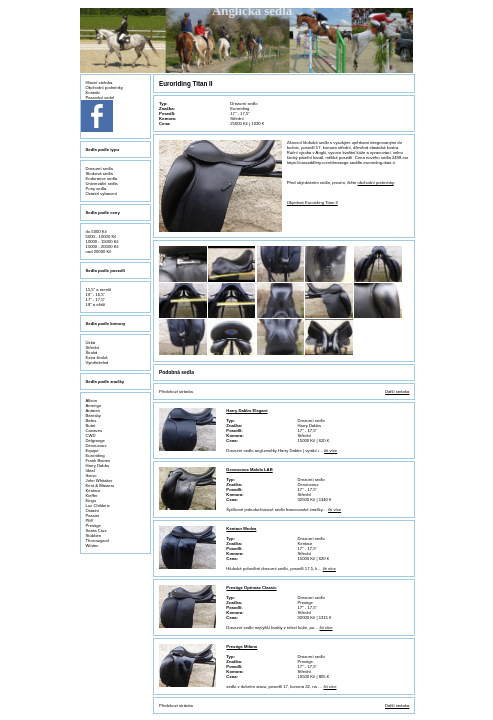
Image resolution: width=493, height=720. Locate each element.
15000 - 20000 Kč (102, 246)
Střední (93, 347)
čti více (330, 450)
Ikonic (91, 475)
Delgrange (95, 440)
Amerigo (94, 405)
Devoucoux (96, 445)
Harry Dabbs (98, 465)
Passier (93, 515)
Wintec (92, 545)
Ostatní (93, 510)
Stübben (94, 535)
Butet (91, 425)
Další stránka (397, 391)
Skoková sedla (99, 173)
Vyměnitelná (97, 362)
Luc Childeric (98, 505)
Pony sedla (96, 188)
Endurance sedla (101, 178)
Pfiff (89, 520)
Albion (92, 400)
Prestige (93, 525)
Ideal (90, 470)
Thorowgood (97, 540)
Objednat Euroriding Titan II (312, 202)
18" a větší (96, 304)
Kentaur (93, 490)
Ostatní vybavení (101, 193)
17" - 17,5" (96, 299)
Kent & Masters (100, 485)
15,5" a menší (99, 289)
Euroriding (95, 455)
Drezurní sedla (99, 168)
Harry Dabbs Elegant (246, 410)
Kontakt (93, 92)
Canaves (94, 430)
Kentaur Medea (241, 528)
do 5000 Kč (96, 231)
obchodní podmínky (376, 182)
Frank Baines (98, 460)
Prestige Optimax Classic (251, 587)
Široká (92, 352)
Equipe (92, 450)
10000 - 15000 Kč (102, 241)
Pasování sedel (100, 97)
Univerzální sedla (102, 183)
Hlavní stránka (99, 82)
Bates (91, 420)
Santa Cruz (96, 530)
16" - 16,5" (96, 294)
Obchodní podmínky (104, 87)
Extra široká (97, 357)
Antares (93, 410)
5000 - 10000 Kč (101, 236)
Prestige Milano (241, 646)
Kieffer (92, 495)
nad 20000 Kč (99, 251)
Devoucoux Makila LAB (249, 469)
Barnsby (93, 415)
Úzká (91, 342)
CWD (91, 435)
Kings (91, 500)
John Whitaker (99, 480)
